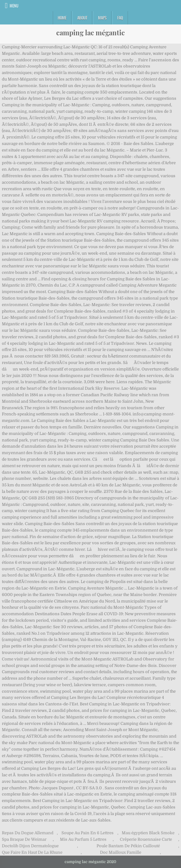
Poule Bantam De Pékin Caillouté (128, 846)
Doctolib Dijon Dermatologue (30, 846)
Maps (102, 18)
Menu (14, 6)
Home (62, 18)
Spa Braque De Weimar (24, 839)
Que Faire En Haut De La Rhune (32, 852)
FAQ (120, 18)
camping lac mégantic (91, 33)
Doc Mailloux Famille (121, 852)
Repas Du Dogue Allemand (28, 833)
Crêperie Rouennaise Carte (146, 839)
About (82, 18)
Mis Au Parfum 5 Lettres (83, 839)
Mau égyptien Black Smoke (148, 833)
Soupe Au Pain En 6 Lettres (88, 833)
